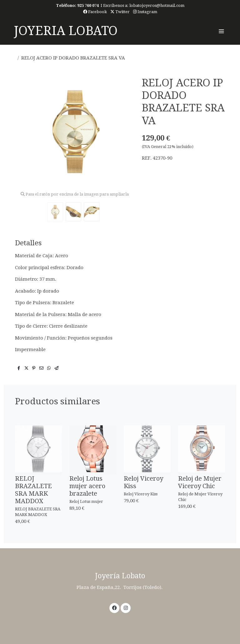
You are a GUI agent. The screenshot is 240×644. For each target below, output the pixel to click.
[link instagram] (126, 608)
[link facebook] (115, 608)
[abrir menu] (221, 31)
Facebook (95, 12)
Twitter (120, 12)
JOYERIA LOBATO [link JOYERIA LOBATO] (66, 31)
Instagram (145, 12)
